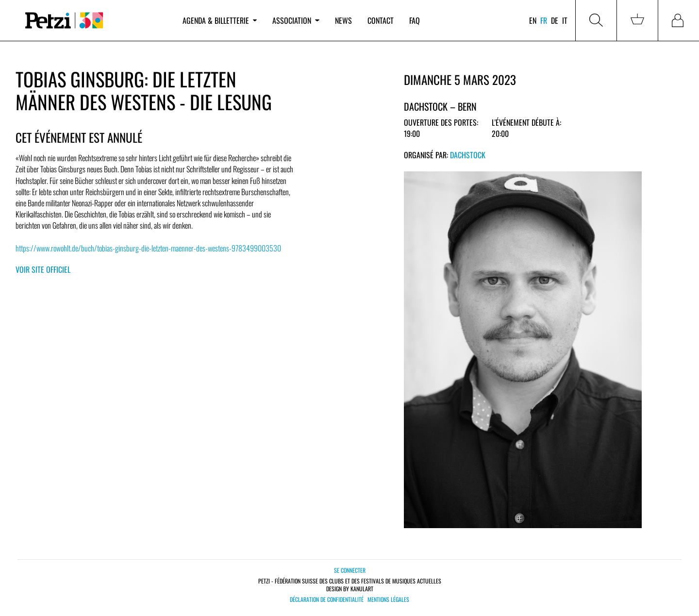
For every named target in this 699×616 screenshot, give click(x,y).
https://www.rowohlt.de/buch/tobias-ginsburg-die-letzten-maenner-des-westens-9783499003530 (148, 248)
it (565, 20)
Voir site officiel (43, 269)
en (533, 20)
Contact (381, 20)
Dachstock (468, 155)
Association (296, 20)
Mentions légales (388, 599)
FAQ (415, 20)
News (343, 20)
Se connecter (350, 570)
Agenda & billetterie (220, 20)
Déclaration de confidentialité (327, 599)
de (555, 20)
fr (544, 20)
